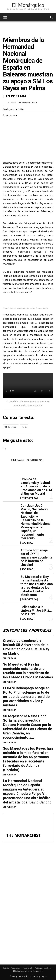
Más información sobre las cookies (28, 971)
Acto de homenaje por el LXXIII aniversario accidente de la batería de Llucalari (37, 557)
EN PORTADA (29, 498)
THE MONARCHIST (27, 102)
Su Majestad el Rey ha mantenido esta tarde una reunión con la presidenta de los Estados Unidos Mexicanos (37, 586)
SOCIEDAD (27, 543)
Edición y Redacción (11, 968)
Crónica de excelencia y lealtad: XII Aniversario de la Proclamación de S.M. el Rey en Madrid (37, 486)
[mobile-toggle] (5, 17)
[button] (52, 17)
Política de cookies (43, 968)
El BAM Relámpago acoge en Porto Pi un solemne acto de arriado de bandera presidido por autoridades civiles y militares (26, 697)
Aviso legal (27, 968)
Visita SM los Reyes (35, 460)
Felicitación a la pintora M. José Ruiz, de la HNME (36, 610)
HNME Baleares (18, 460)
